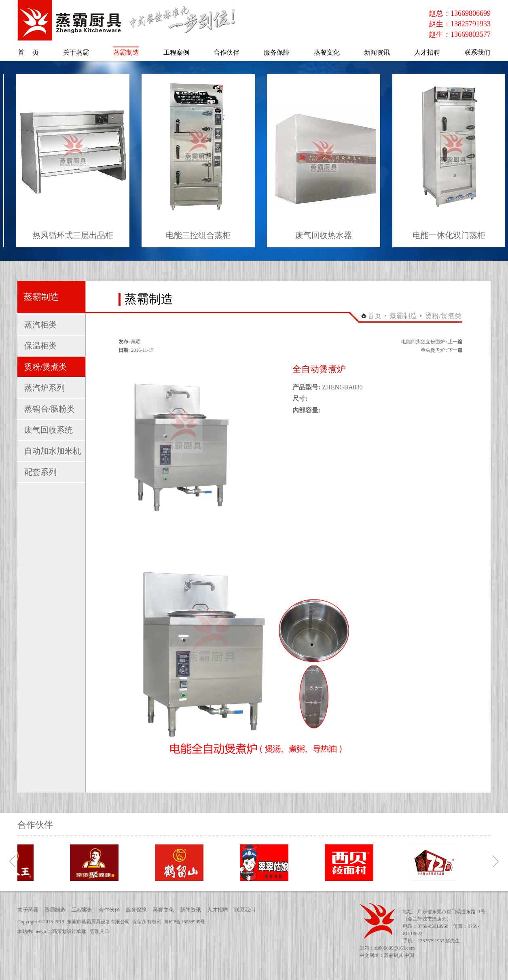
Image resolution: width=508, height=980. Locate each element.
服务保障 (136, 910)
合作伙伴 (109, 910)
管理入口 (99, 931)
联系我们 (245, 910)
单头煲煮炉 (433, 350)
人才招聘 (218, 910)
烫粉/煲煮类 (443, 316)
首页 (375, 316)
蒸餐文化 (163, 910)
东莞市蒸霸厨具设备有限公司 (98, 922)
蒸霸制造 (403, 316)
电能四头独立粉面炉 (423, 342)
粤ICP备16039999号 (185, 922)
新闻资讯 (190, 910)
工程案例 (82, 910)
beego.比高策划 (51, 931)
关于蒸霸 (28, 910)
